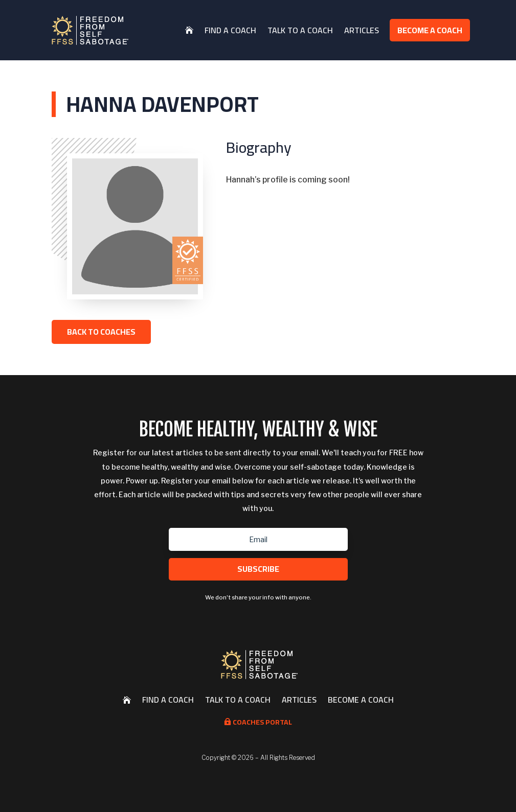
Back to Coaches (101, 332)
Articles (362, 30)
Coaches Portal (258, 722)
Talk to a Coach (300, 30)
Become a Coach (430, 30)
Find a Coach (230, 30)
